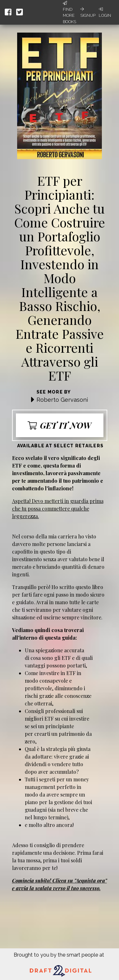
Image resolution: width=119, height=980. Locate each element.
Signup (88, 12)
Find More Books (69, 12)
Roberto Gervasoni (62, 400)
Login (105, 12)
